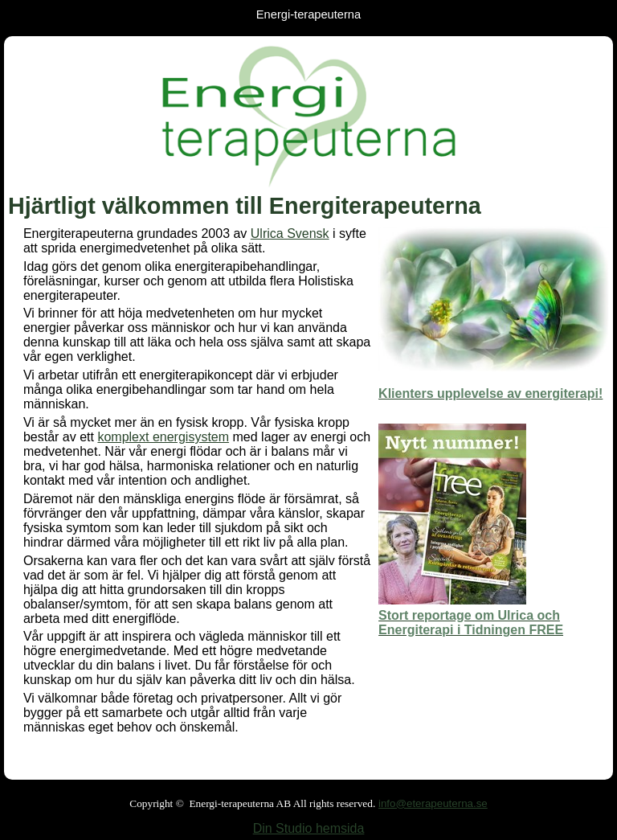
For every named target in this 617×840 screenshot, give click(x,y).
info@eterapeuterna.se (433, 803)
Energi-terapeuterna (308, 14)
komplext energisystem (163, 437)
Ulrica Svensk (290, 234)
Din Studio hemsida (309, 828)
